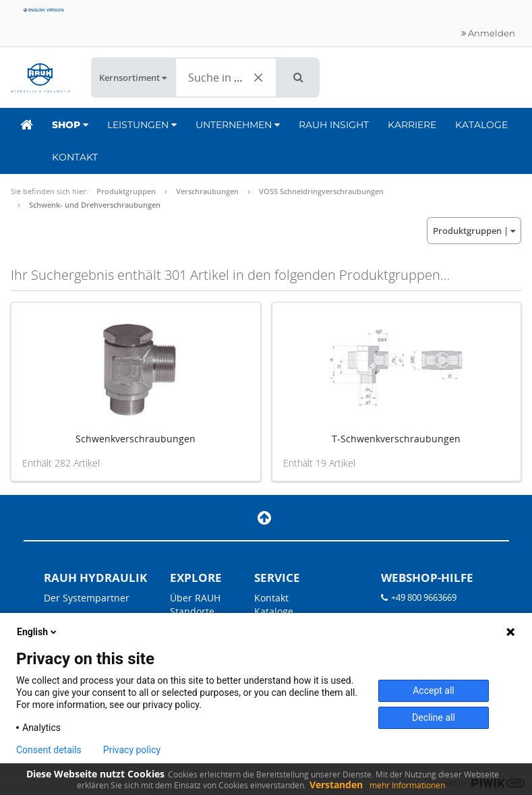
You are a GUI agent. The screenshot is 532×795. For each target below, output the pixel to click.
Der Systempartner (87, 598)
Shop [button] (70, 125)
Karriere (412, 125)
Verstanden (336, 785)
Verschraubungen (207, 191)
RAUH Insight (334, 125)
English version (44, 10)
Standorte (192, 611)
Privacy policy (132, 750)
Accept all (434, 690)
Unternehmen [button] (238, 125)
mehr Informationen (407, 785)
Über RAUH (195, 598)
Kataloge (481, 125)
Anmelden (488, 33)
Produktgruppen (126, 191)
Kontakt (75, 157)
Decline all (434, 717)
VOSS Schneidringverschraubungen (321, 191)
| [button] (474, 231)
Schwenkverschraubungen (136, 439)
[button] (298, 78)
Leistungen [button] (142, 125)
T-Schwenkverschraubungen (396, 439)
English (38, 632)
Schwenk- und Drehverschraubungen (95, 205)
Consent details (49, 750)
